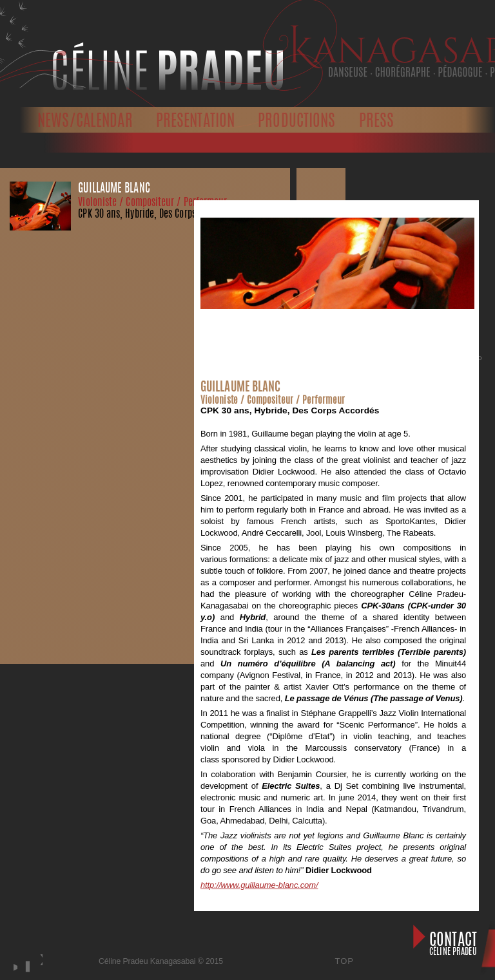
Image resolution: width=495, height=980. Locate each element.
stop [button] (26, 966)
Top (345, 961)
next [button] (41, 973)
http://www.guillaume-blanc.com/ (259, 885)
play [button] (14, 966)
